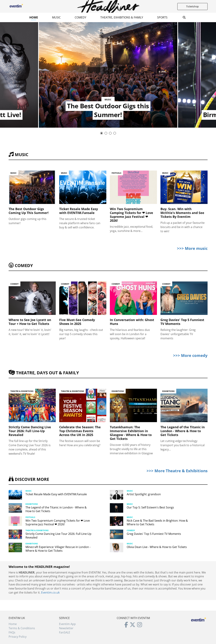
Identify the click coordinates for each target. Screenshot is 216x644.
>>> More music (192, 248)
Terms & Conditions (22, 628)
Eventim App (67, 624)
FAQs (12, 632)
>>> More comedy (190, 355)
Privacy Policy (18, 637)
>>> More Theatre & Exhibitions (177, 471)
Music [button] (56, 17)
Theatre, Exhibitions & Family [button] (122, 17)
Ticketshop (192, 6)
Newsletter (66, 628)
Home (34, 17)
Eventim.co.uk (50, 592)
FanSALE (65, 632)
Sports (162, 17)
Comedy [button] (80, 17)
